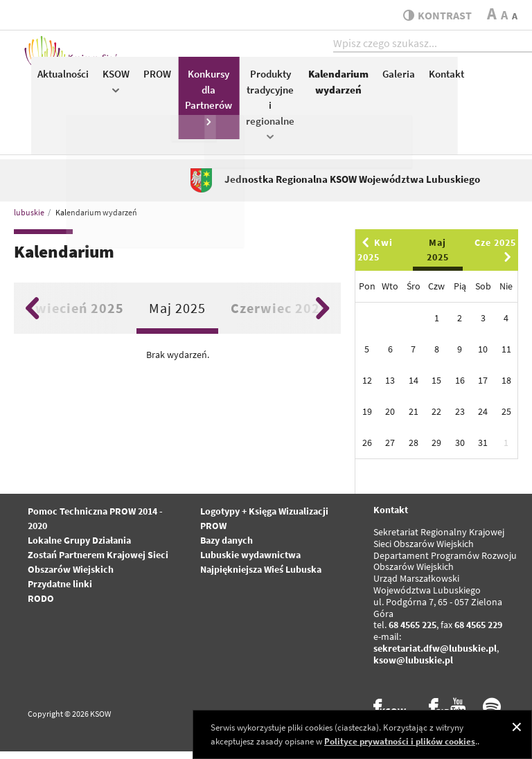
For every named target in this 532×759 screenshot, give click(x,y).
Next (322, 316)
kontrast (434, 15)
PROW (317, 81)
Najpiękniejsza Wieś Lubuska (261, 578)
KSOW (276, 88)
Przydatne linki (60, 592)
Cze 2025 (495, 257)
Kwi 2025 (375, 258)
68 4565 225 (413, 633)
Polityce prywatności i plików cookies (400, 741)
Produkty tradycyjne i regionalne (430, 111)
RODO (41, 607)
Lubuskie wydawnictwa (250, 563)
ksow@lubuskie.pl (413, 668)
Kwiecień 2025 (76, 316)
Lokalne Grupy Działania (79, 548)
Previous (32, 316)
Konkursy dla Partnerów (369, 103)
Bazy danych (227, 548)
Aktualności (223, 81)
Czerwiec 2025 (280, 316)
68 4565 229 (478, 633)
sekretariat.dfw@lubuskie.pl (435, 656)
